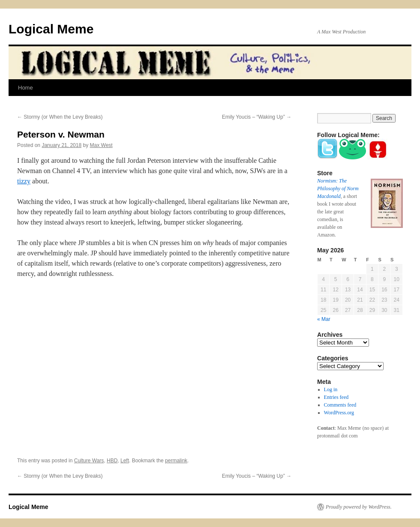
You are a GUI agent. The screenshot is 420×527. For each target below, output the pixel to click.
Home (25, 88)
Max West (101, 145)
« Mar (324, 319)
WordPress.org (339, 413)
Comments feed (340, 405)
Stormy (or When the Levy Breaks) (60, 117)
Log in (331, 389)
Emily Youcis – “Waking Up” (257, 117)
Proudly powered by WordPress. (359, 507)
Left (125, 461)
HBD (112, 461)
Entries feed (336, 397)
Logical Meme (51, 29)
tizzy (24, 181)
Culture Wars (89, 461)
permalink (176, 461)
